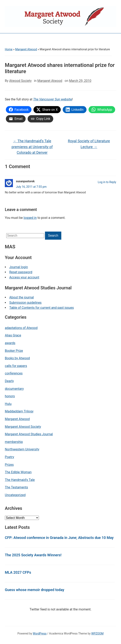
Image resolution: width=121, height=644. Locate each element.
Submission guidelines (25, 303)
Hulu (8, 404)
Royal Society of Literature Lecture (89, 144)
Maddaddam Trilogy (19, 411)
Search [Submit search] (53, 236)
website (53, 99)
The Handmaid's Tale (20, 480)
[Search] (25, 236)
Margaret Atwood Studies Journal (29, 434)
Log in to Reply (107, 182)
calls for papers (16, 366)
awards (10, 343)
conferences (14, 373)
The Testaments (16, 487)
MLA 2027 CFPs (18, 572)
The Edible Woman (18, 472)
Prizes (9, 465)
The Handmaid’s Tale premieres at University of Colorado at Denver (32, 147)
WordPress (40, 633)
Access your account (24, 277)
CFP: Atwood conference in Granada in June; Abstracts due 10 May (59, 538)
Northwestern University (22, 449)
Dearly (9, 381)
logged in (30, 218)
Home (9, 49)
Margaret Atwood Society (23, 427)
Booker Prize (14, 351)
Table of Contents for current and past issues (42, 308)
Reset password (21, 272)
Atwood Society (20, 81)
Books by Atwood (17, 358)
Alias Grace (13, 335)
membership (14, 442)
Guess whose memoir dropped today (34, 590)
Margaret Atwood (26, 49)
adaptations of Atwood (21, 328)
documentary (14, 389)
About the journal (22, 297)
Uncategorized (15, 495)
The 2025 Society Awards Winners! (33, 555)
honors (10, 396)
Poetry (9, 457)
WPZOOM (98, 633)
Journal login (19, 267)
